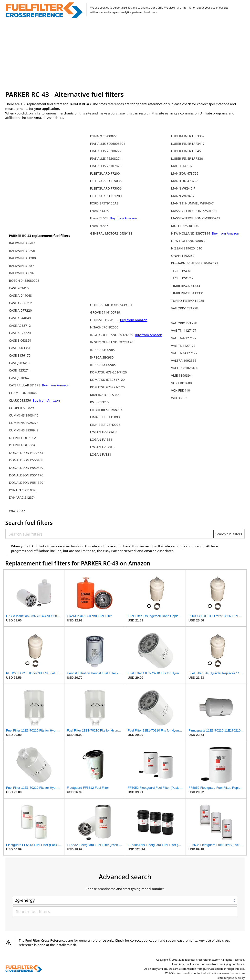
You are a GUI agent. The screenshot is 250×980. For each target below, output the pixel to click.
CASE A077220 (20, 333)
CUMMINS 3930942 (24, 430)
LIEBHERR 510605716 (106, 410)
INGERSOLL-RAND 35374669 (112, 335)
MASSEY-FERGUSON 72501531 (194, 211)
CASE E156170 (20, 355)
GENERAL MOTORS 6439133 (111, 233)
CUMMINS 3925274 (24, 423)
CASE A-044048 (20, 295)
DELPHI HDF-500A (23, 438)
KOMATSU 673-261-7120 (108, 372)
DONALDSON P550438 (26, 460)
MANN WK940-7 (183, 188)
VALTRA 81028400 (185, 368)
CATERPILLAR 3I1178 (25, 385)
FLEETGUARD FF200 (105, 173)
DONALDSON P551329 (26, 483)
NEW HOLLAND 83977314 (191, 233)
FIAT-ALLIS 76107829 (106, 166)
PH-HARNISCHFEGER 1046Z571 (195, 263)
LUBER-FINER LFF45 (186, 151)
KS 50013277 (100, 402)
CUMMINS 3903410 (24, 415)
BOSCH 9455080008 (24, 281)
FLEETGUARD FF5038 (106, 181)
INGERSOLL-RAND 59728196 (112, 342)
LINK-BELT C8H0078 (105, 425)
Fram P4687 (99, 226)
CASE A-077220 (20, 310)
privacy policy (236, 978)
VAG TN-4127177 (184, 330)
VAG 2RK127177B (184, 323)
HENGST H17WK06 (105, 320)
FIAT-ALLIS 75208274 (106, 158)
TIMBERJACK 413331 (187, 286)
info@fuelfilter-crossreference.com (224, 973)
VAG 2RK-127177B (185, 308)
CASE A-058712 (20, 303)
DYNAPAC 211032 (22, 490)
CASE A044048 (20, 318)
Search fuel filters (229, 534)
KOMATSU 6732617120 (107, 380)
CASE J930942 (19, 378)
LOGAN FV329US (103, 447)
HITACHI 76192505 (104, 327)
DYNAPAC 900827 (103, 136)
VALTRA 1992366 (184, 360)
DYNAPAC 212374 (22, 497)
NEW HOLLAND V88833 (189, 241)
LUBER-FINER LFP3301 (188, 158)
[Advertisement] (125, 55)
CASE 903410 (19, 288)
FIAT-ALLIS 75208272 (106, 151)
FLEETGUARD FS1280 (106, 196)
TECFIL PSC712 (182, 278)
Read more (150, 12)
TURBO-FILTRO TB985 (188, 301)
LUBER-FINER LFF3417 (188, 144)
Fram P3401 (99, 218)
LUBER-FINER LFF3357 (188, 136)
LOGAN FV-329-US (104, 432)
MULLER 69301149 (185, 226)
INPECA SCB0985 (103, 365)
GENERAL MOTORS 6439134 (111, 305)
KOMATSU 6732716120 (107, 387)
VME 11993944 (182, 375)
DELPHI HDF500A (22, 445)
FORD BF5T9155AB (104, 203)
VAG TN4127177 (183, 346)
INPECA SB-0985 (102, 350)
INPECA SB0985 (102, 357)
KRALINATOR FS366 (105, 395)
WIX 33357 (17, 511)
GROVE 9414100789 (105, 312)
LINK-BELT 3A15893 (105, 417)
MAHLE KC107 (182, 166)
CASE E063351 (20, 348)
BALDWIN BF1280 (22, 258)
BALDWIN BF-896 (22, 251)
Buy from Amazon (56, 385)
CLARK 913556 (20, 400)
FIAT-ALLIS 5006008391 (108, 144)
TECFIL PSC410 (182, 271)
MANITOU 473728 (185, 181)
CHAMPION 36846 (23, 393)
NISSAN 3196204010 (187, 248)
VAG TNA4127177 (184, 353)
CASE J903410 (19, 363)
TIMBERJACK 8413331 (187, 293)
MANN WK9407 (183, 196)
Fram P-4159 (100, 211)
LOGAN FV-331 (101, 439)
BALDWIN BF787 (21, 266)
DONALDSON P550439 (26, 468)
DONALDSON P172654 (26, 453)
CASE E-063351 (20, 340)
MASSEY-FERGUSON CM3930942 (196, 218)
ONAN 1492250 (183, 256)
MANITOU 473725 (185, 173)
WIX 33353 (179, 398)
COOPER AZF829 (21, 408)
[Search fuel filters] (110, 534)
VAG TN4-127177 (184, 338)
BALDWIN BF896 (21, 273)
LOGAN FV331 (101, 454)
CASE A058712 (20, 326)
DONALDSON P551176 (26, 475)
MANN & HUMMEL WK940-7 (192, 203)
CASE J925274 (19, 370)
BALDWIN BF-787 (22, 243)
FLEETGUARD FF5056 (106, 188)
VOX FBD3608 (182, 383)
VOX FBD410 (181, 390)
